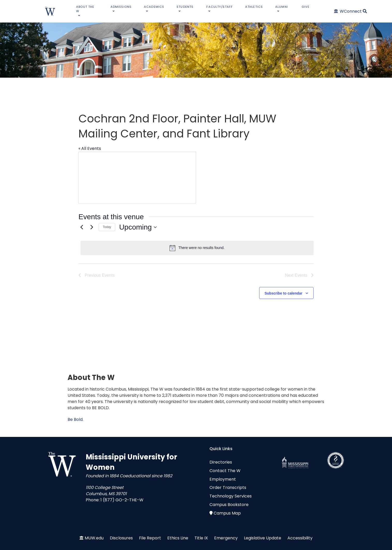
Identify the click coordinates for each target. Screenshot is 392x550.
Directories (221, 462)
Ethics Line (178, 538)
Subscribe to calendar (284, 293)
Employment (223, 479)
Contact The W (225, 471)
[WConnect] (348, 11)
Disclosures (121, 538)
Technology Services (231, 496)
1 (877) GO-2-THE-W (122, 500)
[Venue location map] (137, 178)
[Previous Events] (82, 227)
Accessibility (300, 538)
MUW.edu (94, 538)
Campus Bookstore (229, 505)
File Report (150, 538)
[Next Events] (92, 227)
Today (107, 227)
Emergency (226, 538)
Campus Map (227, 513)
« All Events (90, 148)
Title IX (201, 538)
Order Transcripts (228, 487)
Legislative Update (263, 538)
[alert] (197, 248)
